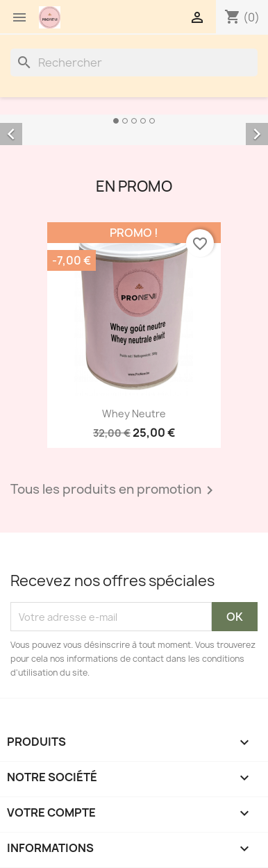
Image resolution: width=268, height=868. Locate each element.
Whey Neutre (134, 414)
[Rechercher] (134, 62)
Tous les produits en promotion (114, 490)
